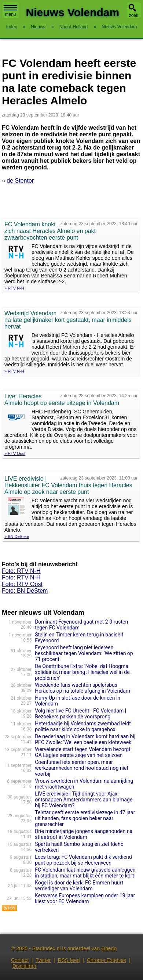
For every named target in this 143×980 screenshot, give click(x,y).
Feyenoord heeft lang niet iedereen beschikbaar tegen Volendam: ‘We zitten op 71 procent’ (84, 653)
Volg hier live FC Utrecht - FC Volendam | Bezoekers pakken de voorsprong (80, 714)
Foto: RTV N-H (21, 571)
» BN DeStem (17, 536)
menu (10, 11)
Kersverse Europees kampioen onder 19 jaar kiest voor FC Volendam (85, 898)
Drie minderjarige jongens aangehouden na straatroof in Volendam (84, 834)
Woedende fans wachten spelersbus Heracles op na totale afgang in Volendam (82, 688)
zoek (134, 15)
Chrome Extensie (107, 960)
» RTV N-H (14, 288)
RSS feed (69, 960)
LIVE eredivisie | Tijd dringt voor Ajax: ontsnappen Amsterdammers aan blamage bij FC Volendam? (84, 800)
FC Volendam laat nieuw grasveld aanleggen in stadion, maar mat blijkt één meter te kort (85, 873)
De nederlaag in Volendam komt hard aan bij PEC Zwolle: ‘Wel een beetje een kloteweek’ (85, 739)
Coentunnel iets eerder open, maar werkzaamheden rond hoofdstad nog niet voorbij (82, 768)
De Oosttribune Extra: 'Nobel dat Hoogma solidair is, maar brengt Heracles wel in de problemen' (82, 672)
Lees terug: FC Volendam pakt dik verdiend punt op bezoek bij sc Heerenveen (83, 860)
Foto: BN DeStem (25, 591)
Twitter (43, 960)
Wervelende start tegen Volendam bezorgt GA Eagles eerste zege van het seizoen (83, 752)
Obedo (109, 948)
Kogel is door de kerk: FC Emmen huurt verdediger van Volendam (79, 886)
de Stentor (20, 181)
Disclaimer (24, 966)
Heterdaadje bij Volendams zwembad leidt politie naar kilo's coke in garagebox (83, 726)
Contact (20, 960)
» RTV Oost (15, 453)
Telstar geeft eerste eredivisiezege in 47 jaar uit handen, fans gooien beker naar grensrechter (85, 818)
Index (12, 27)
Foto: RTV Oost (22, 584)
